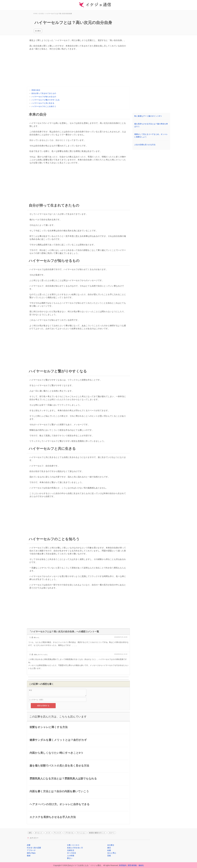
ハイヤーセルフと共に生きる (43, 103)
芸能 (109, 856)
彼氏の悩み (31, 853)
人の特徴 (71, 856)
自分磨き (38, 31)
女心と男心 (112, 853)
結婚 (109, 850)
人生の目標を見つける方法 (145, 145)
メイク (48, 833)
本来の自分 (36, 90)
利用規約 (123, 865)
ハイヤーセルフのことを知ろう (44, 106)
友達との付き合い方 (75, 848)
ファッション (81, 833)
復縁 (29, 856)
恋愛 (29, 845)
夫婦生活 (71, 850)
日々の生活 (71, 853)
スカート (112, 833)
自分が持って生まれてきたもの (44, 93)
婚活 (109, 848)
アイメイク (57, 833)
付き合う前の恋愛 (34, 848)
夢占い (70, 858)
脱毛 (30, 833)
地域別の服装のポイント (97, 833)
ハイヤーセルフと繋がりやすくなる (45, 100)
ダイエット (39, 833)
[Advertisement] (78, 69)
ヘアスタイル (69, 833)
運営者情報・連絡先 (136, 865)
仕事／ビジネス (73, 845)
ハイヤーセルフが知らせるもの (44, 97)
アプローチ (31, 850)
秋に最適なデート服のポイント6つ (148, 116)
